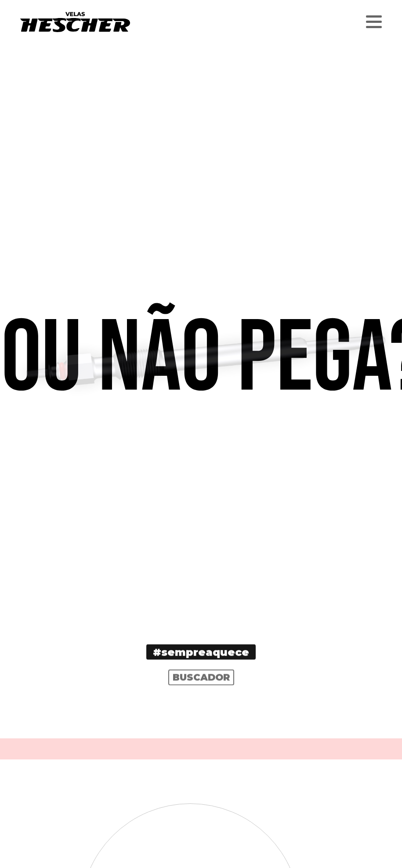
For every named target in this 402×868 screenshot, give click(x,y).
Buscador (201, 683)
